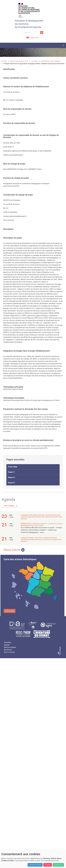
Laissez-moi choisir (35, 865)
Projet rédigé (13, 467)
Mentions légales (10, 647)
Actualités (8, 642)
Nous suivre (14, 550)
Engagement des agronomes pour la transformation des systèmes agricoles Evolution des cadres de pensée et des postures (41, 517)
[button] (63, 45)
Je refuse (48, 865)
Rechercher (8, 650)
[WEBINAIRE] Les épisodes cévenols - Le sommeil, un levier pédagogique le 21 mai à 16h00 (42, 525)
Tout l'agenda (9, 506)
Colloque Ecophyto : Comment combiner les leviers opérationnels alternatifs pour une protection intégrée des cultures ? (41, 540)
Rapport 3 (12, 483)
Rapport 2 (12, 477)
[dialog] (33, 859)
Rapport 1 (12, 472)
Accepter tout (58, 865)
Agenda (7, 645)
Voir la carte (10, 611)
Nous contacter (9, 652)
